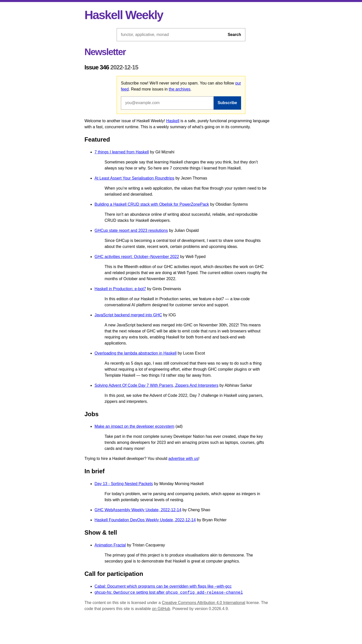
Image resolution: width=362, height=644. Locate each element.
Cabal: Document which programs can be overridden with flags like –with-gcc (163, 586)
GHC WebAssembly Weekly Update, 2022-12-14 (138, 510)
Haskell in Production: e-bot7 (120, 289)
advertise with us (183, 459)
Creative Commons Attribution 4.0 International (204, 603)
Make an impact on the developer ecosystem (134, 426)
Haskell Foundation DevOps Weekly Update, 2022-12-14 (145, 520)
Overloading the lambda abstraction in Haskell (135, 353)
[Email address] (167, 103)
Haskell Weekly (124, 15)
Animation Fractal (110, 545)
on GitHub (161, 609)
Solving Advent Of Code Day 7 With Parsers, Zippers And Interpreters (156, 385)
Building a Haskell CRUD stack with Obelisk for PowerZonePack (152, 204)
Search (234, 35)
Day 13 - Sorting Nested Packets (124, 484)
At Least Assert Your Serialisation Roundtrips (134, 178)
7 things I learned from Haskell (122, 152)
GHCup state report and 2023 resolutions (131, 230)
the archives (179, 89)
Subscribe (227, 103)
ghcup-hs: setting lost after (169, 593)
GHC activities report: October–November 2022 (137, 257)
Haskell (173, 121)
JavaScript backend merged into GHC (128, 315)
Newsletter (105, 52)
